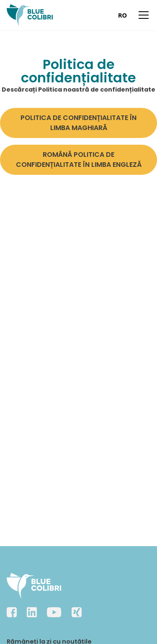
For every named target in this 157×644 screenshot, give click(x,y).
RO (122, 15)
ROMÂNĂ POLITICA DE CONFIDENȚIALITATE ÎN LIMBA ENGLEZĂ (79, 160)
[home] (30, 15)
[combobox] (122, 15)
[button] (142, 15)
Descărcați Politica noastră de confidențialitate (78, 89)
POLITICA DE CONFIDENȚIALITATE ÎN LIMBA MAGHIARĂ (78, 123)
